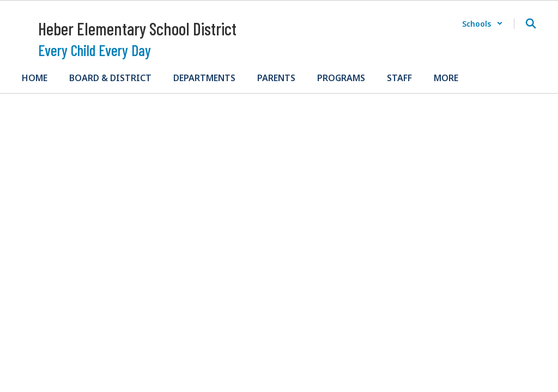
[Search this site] (531, 23)
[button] (483, 24)
